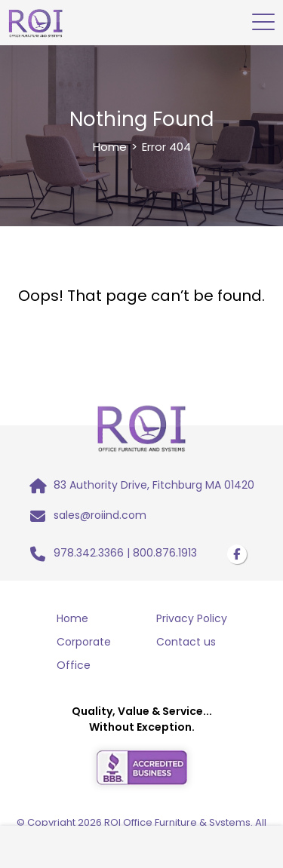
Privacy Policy (192, 618)
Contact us (186, 642)
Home (110, 147)
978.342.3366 (89, 553)
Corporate (84, 642)
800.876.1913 (165, 553)
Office (74, 665)
